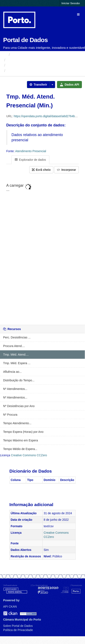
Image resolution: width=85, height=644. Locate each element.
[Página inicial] (5, 55)
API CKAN (10, 607)
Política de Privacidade (18, 630)
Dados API (69, 85)
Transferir (38, 85)
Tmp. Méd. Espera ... (17, 363)
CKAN (10, 613)
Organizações (23, 55)
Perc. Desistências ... (17, 337)
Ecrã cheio (41, 170)
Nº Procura (10, 415)
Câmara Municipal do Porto (30, 60)
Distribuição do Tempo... (19, 380)
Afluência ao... (12, 372)
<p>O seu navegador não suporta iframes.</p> (42, 249)
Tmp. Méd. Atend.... (16, 355)
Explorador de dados (30, 160)
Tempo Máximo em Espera (21, 440)
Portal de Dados (25, 40)
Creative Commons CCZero (29, 455)
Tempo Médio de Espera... (20, 449)
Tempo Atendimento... (17, 423)
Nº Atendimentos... (15, 389)
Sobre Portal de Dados (18, 626)
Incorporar (66, 170)
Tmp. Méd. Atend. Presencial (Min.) (38, 71)
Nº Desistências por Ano (19, 406)
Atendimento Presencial (27, 65)
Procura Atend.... (14, 346)
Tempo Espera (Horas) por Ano (23, 432)
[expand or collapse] (78, 14)
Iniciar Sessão (71, 3)
